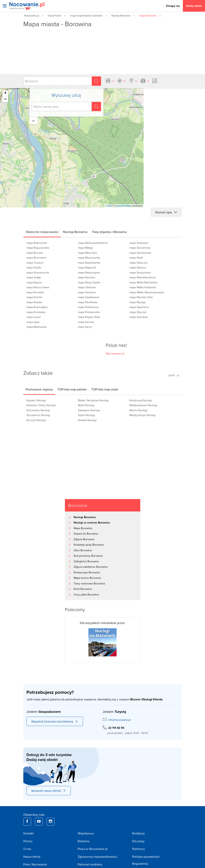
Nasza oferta (32, 857)
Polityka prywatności (146, 857)
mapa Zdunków (139, 317)
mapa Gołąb (34, 277)
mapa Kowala (34, 302)
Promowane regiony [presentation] (39, 389)
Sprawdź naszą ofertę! (49, 791)
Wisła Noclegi (86, 405)
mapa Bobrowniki (37, 243)
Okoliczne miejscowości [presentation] (42, 232)
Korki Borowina (83, 589)
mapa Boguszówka (38, 248)
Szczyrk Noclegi (36, 420)
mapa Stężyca (138, 267)
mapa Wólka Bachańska (143, 282)
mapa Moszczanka (89, 258)
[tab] (42, 232)
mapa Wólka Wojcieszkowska (147, 292)
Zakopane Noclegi (89, 410)
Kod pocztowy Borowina (88, 556)
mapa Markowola (36, 327)
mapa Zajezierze (139, 307)
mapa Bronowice (36, 258)
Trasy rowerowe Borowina (89, 583)
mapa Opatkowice (89, 297)
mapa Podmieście (88, 307)
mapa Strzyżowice (140, 273)
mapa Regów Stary (89, 317)
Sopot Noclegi (86, 415)
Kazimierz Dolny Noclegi (41, 405)
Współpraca (86, 833)
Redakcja (138, 833)
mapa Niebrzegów (89, 273)
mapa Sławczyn (139, 263)
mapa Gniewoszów (38, 273)
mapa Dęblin (34, 267)
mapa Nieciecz (87, 277)
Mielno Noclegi (138, 410)
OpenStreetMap (123, 206)
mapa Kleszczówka (38, 287)
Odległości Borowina (86, 561)
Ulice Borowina (83, 550)
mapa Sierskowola (140, 253)
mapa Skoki (136, 258)
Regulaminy (140, 864)
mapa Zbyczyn (138, 312)
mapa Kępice (34, 282)
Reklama (84, 841)
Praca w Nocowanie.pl (93, 849)
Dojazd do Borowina (86, 534)
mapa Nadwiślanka (89, 263)
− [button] (5, 99)
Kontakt (28, 833)
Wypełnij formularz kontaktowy (55, 721)
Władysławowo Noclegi (143, 405)
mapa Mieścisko (87, 253)
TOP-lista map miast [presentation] (105, 389)
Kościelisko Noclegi (38, 410)
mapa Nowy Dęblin (89, 282)
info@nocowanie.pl (119, 720)
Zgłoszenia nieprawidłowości (98, 857)
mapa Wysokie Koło (141, 297)
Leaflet (109, 206)
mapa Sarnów (86, 322)
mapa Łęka (33, 322)
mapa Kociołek (35, 292)
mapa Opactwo (87, 292)
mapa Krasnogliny (37, 307)
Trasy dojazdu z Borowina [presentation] (109, 232)
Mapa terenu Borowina (87, 578)
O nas (27, 849)
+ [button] (5, 93)
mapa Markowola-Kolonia (93, 243)
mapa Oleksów (87, 287)
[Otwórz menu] (5, 6)
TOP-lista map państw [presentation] (72, 389)
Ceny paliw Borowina (86, 595)
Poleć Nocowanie (35, 864)
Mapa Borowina (83, 528)
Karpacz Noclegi (36, 400)
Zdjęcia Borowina (84, 539)
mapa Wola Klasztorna (142, 277)
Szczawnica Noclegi (38, 415)
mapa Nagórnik (87, 267)
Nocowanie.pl (115, 353)
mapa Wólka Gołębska (143, 287)
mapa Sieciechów (140, 248)
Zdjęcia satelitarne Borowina (91, 567)
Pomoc (28, 841)
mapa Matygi (85, 248)
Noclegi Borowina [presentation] (75, 232)
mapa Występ (137, 302)
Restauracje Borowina (87, 572)
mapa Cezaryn (35, 263)
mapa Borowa (35, 253)
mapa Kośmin (34, 297)
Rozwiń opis (166, 212)
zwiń (174, 375)
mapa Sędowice (139, 243)
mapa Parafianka (88, 302)
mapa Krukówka (36, 312)
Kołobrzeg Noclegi (141, 400)
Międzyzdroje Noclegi (142, 415)
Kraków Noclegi (87, 420)
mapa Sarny (85, 327)
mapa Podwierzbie (89, 312)
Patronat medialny (90, 864)
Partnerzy (139, 849)
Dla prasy (138, 841)
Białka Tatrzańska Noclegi (93, 400)
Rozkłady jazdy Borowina (89, 545)
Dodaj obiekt (194, 6)
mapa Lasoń (34, 317)
